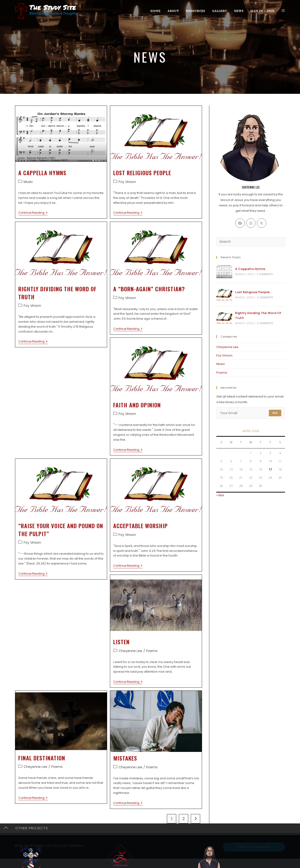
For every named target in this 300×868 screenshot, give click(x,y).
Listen (121, 642)
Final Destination (42, 758)
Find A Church (254, 847)
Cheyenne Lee (130, 651)
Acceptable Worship (141, 526)
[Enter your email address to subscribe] (251, 413)
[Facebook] (240, 223)
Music (28, 182)
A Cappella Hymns (42, 173)
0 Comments (265, 274)
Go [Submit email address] (275, 413)
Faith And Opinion (137, 405)
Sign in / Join (262, 11)
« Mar (220, 495)
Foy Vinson (127, 182)
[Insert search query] (251, 242)
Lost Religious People (142, 173)
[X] (262, 223)
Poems (152, 651)
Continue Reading (33, 213)
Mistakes (125, 758)
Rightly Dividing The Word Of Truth (57, 293)
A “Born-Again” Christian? (149, 289)
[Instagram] (251, 223)
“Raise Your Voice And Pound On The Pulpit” (61, 530)
